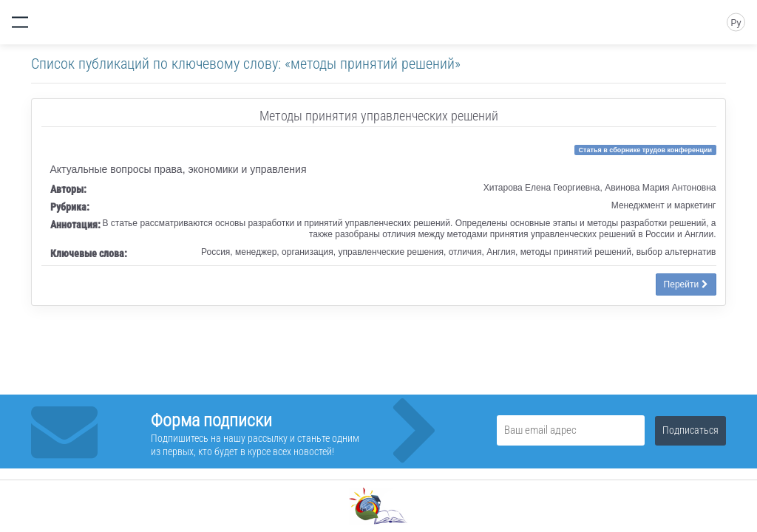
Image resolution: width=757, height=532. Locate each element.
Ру (736, 23)
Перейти (686, 284)
